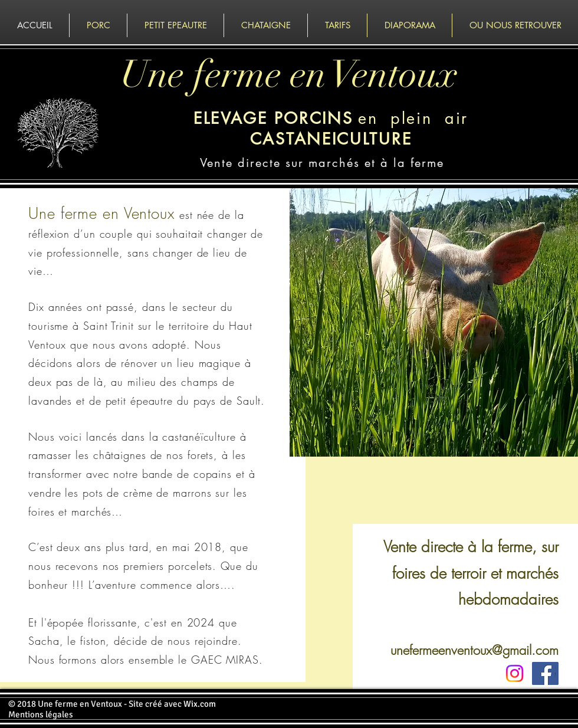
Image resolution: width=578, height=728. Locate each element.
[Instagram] (515, 673)
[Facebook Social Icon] (543, 673)
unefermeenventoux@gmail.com (474, 650)
